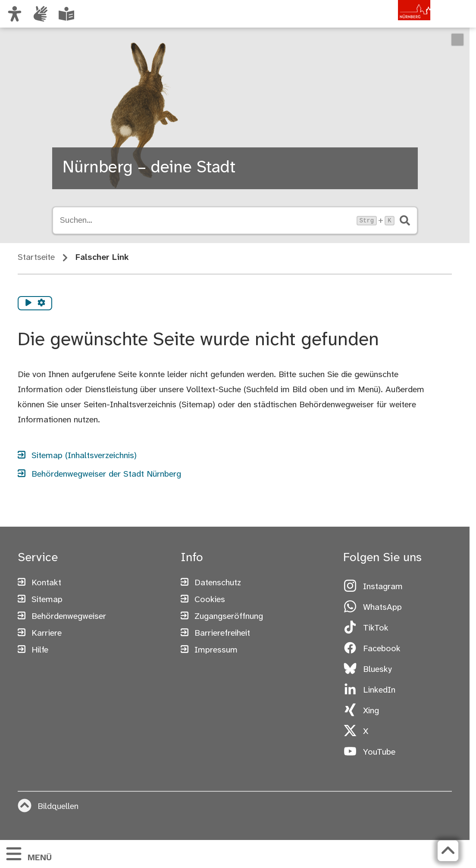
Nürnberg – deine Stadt (149, 168)
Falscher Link (102, 258)
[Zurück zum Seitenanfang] (448, 851)
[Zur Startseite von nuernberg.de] (394, 23)
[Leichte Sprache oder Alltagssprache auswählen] (66, 14)
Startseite (36, 258)
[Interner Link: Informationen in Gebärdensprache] (41, 14)
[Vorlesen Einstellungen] (41, 303)
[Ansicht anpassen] (15, 14)
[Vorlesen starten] (28, 303)
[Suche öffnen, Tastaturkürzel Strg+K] (206, 221)
